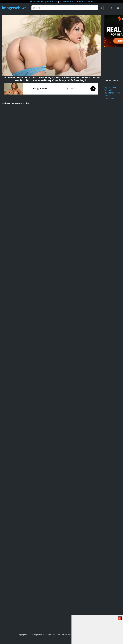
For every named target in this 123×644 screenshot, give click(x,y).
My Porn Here (110, 87)
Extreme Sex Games (84, 1)
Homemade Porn (67, 1)
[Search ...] (65, 8)
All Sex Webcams (37, 1)
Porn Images (110, 98)
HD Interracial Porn (112, 93)
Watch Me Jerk (111, 90)
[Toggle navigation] (118, 8)
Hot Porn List (52, 1)
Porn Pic (108, 95)
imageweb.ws (14, 8)
